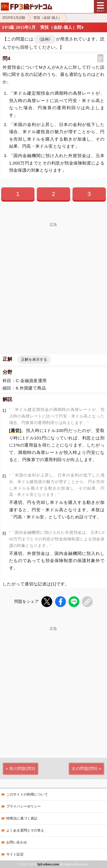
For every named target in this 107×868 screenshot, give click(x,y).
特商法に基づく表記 (22, 818)
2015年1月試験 (14, 18)
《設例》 (45, 39)
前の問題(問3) (22, 768)
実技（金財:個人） (48, 18)
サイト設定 (15, 854)
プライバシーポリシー (24, 806)
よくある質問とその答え (25, 830)
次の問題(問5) (84, 768)
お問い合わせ (17, 842)
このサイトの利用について (27, 794)
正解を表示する (34, 359)
